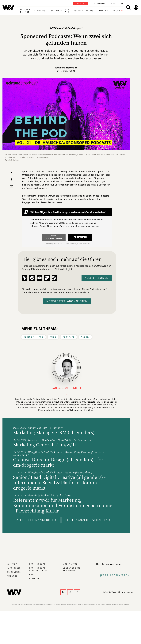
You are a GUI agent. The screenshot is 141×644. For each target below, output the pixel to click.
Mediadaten (70, 564)
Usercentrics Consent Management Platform (72, 243)
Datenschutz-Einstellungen (38, 569)
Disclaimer (14, 572)
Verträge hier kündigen (72, 569)
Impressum (14, 568)
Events (90, 11)
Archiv (85, 337)
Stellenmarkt (98, 3)
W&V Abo (81, 4)
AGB (32, 574)
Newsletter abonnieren (67, 301)
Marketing (40, 11)
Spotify (32, 278)
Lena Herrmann (69, 68)
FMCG (53, 337)
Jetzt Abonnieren (115, 575)
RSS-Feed (35, 578)
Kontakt (12, 564)
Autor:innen (15, 576)
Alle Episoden (97, 278)
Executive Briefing (25, 11)
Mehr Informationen (54, 237)
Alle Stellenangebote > (37, 520)
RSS (54, 278)
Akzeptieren (80, 237)
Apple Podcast (25, 278)
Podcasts (69, 337)
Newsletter (117, 3)
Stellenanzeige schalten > (88, 520)
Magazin (104, 11)
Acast (47, 278)
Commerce (56, 11)
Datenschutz (37, 564)
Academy (78, 11)
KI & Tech (68, 11)
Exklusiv (116, 11)
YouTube (40, 278)
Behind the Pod (34, 337)
